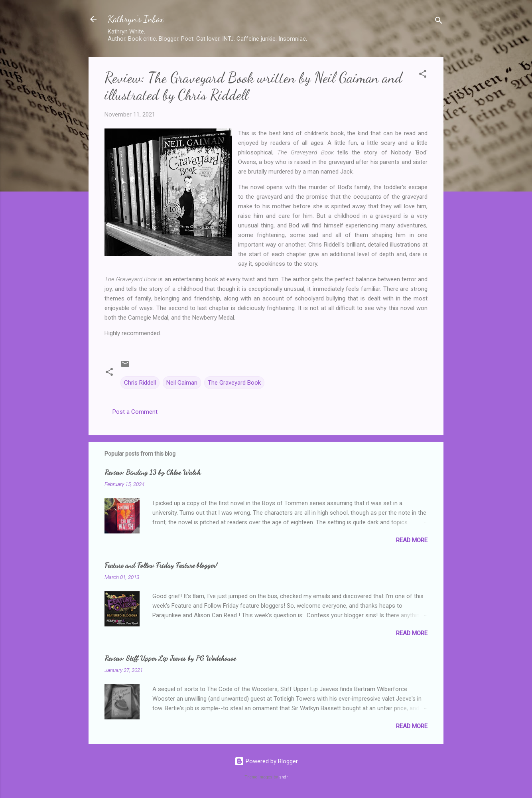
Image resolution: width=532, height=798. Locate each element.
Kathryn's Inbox (136, 19)
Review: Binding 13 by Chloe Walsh (153, 472)
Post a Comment (135, 412)
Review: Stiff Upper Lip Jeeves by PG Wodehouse (170, 658)
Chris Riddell (140, 383)
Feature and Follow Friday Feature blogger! (161, 565)
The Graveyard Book (234, 383)
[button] (423, 75)
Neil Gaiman (182, 383)
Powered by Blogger (266, 761)
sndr (284, 777)
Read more (412, 540)
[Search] (439, 22)
